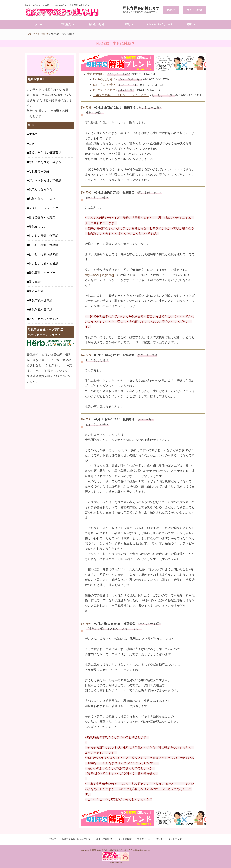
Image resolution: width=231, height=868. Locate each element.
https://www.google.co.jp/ (100, 275)
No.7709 (86, 193)
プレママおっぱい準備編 (45, 180)
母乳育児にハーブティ (44, 273)
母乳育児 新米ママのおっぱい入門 (117, 850)
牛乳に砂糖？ (96, 74)
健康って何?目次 (104, 839)
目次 (32, 143)
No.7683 (86, 108)
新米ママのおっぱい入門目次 (76, 839)
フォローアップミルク (44, 208)
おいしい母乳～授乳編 (44, 263)
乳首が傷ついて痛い (42, 199)
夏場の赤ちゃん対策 (42, 217)
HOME (33, 134)
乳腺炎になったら (41, 190)
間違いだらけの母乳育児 (45, 153)
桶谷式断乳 (36, 291)
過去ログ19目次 (41, 34)
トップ (28, 34)
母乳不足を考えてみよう (45, 162)
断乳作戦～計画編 (41, 300)
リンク (159, 839)
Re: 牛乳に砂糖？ (104, 79)
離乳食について (39, 227)
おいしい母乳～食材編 (44, 245)
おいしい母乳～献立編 (44, 254)
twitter (171, 10)
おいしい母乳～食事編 (44, 236)
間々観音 (35, 282)
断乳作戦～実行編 (41, 310)
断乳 (127, 24)
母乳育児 (66, 24)
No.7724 (86, 355)
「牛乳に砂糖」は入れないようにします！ (121, 95)
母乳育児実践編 (39, 171)
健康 (189, 24)
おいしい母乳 (96, 24)
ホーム (38, 24)
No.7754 (86, 419)
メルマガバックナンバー (160, 24)
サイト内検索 (195, 10)
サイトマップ (175, 839)
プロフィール (144, 839)
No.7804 (86, 624)
